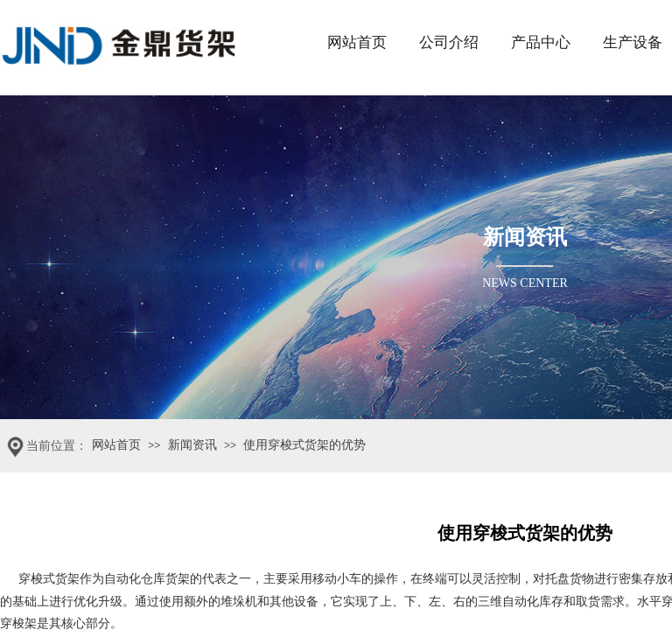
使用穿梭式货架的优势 (304, 445)
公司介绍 (449, 42)
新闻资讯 (192, 445)
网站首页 (357, 42)
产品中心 (541, 42)
